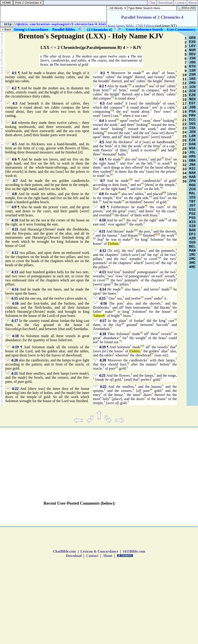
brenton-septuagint (53, 24)
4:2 (14, 88)
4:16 (15, 303)
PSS (192, 218)
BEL (192, 247)
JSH (192, 58)
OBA (192, 161)
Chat (152, 3)
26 (184, 141)
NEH (192, 99)
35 (184, 178)
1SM (192, 71)
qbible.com (26, 24)
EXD (192, 42)
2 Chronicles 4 (99, 30)
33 (184, 169)
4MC (192, 267)
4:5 (14, 144)
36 (184, 182)
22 (184, 124)
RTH (192, 67)
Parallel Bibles (64, 29)
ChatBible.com (64, 551)
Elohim (113, 244)
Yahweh (99, 316)
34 (184, 173)
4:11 (15, 229)
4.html (101, 24)
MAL (192, 193)
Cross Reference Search (144, 29)
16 (184, 100)
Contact (180, 3)
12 (184, 83)
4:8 (14, 194)
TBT (192, 202)
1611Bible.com (134, 551)
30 (184, 157)
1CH (192, 87)
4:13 (15, 272)
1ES (192, 198)
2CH (192, 91)
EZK (192, 140)
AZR (192, 238)
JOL (192, 153)
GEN (192, 38)
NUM (192, 50)
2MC (192, 259)
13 (184, 88)
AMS (192, 157)
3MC (192, 263)
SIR (192, 226)
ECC (192, 120)
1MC (192, 255)
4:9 (14, 207)
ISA (192, 128)
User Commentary (181, 29)
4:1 (14, 73)
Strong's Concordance (31, 29)
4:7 (15, 181)
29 (184, 153)
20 (184, 116)
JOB (192, 108)
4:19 (15, 347)
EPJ (192, 234)
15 (184, 96)
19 (51, 65)
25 (184, 137)
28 (184, 149)
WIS (192, 222)
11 (184, 79)
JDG (192, 63)
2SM (192, 75)
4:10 (15, 220)
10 (184, 75)
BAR (192, 230)
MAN (192, 251)
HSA (192, 148)
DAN (192, 144)
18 (184, 108)
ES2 (192, 210)
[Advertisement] (53, 14)
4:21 (14, 373)
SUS (192, 243)
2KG (192, 83)
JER (192, 132)
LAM (192, 136)
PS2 (192, 214)
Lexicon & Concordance (99, 551)
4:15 (14, 298)
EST (192, 103)
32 (184, 165)
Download (165, 3)
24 (184, 133)
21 (184, 120)
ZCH (192, 189)
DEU (192, 54)
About (192, 3)
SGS (192, 124)
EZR (192, 95)
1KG (192, 79)
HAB (192, 177)
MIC (192, 169)
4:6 (14, 159)
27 (184, 145)
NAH (192, 173)
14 (184, 92)
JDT (192, 206)
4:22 (15, 389)
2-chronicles (83, 24)
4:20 (14, 360)
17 (184, 104)
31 (184, 161)
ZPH (192, 181)
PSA (192, 112)
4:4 (14, 123)
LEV (192, 46)
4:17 (15, 321)
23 (184, 128)
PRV (192, 116)
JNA (192, 165)
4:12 (15, 253)
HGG (192, 185)
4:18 (15, 336)
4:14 (15, 289)
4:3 (15, 103)
